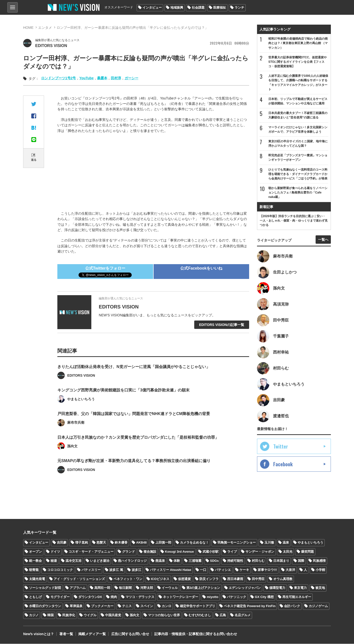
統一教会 (35, 561)
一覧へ (323, 240)
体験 (177, 561)
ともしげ (35, 597)
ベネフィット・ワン (128, 579)
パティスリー (91, 570)
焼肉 (114, 597)
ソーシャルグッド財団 (45, 588)
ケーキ (244, 570)
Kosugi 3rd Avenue (179, 552)
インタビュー (152, 8)
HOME (28, 28)
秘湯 (54, 561)
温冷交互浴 (73, 561)
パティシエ (223, 570)
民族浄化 (69, 615)
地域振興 (177, 8)
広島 (223, 615)
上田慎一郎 (163, 543)
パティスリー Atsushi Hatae (171, 570)
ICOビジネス (160, 579)
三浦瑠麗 (195, 561)
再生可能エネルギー (297, 597)
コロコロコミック (60, 570)
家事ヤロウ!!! (267, 570)
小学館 (320, 570)
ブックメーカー (102, 606)
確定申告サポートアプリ (198, 606)
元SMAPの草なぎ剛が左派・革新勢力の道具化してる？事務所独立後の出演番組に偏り (134, 472)
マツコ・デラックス (140, 597)
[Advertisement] (153, 173)
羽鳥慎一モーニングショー (237, 543)
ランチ (239, 8)
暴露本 (102, 78)
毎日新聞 (125, 588)
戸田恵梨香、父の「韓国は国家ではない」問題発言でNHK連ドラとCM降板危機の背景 (134, 425)
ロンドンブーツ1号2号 (59, 78)
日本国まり (281, 561)
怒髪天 (101, 543)
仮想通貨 (184, 579)
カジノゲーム (318, 606)
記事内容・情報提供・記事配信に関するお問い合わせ (195, 634)
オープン (35, 552)
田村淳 (116, 78)
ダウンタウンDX (90, 597)
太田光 (288, 552)
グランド (129, 552)
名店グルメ (243, 615)
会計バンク (292, 606)
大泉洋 (290, 570)
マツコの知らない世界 (164, 615)
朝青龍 (34, 570)
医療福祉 (220, 8)
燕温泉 (160, 561)
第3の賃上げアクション (203, 588)
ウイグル (90, 615)
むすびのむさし (200, 615)
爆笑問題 (307, 552)
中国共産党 (113, 615)
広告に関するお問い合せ (130, 634)
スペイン (147, 606)
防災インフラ (209, 579)
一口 (203, 570)
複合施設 (150, 552)
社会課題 (198, 8)
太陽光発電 (37, 579)
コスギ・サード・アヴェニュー (91, 552)
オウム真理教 (283, 579)
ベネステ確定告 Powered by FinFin (250, 606)
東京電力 (300, 588)
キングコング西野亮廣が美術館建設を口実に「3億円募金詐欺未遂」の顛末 (123, 401)
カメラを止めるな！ (194, 543)
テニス (127, 606)
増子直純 (81, 543)
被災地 (320, 588)
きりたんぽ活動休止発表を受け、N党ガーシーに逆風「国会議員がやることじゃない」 (134, 378)
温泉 (286, 543)
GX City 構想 (264, 597)
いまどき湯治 (100, 561)
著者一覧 (66, 634)
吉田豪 (62, 543)
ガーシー (131, 78)
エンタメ (45, 28)
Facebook (283, 465)
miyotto (213, 597)
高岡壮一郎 (102, 588)
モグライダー (60, 597)
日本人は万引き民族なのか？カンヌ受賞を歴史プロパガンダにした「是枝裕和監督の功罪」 (138, 448)
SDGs (214, 561)
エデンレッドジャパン (245, 588)
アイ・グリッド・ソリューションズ (79, 579)
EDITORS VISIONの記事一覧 (222, 325)
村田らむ (258, 561)
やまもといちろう (310, 543)
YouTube (86, 78)
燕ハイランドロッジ (132, 561)
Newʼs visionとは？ (39, 634)
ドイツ (55, 552)
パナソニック (237, 597)
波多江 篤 (116, 570)
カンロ (167, 606)
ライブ (232, 552)
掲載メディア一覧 (92, 634)
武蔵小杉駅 (211, 552)
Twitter (281, 447)
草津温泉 (76, 606)
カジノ (34, 615)
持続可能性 (235, 561)
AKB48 (141, 543)
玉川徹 (269, 543)
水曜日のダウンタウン (45, 606)
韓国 (50, 615)
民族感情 (319, 561)
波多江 (137, 570)
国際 (301, 561)
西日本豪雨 (235, 579)
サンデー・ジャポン (260, 552)
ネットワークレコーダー (181, 597)
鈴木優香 (121, 543)
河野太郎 (147, 588)
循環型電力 (277, 588)
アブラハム (78, 588)
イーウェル (170, 588)
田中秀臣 (258, 579)
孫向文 (135, 615)
